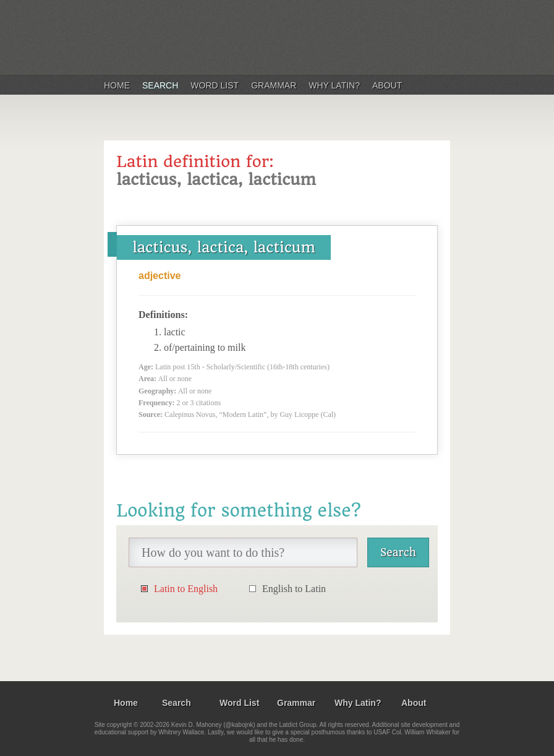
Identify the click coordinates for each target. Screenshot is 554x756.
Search (160, 85)
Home (117, 85)
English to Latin (294, 589)
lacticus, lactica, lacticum (224, 247)
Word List (215, 85)
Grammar (274, 85)
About (387, 85)
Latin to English (186, 589)
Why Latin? (334, 85)
